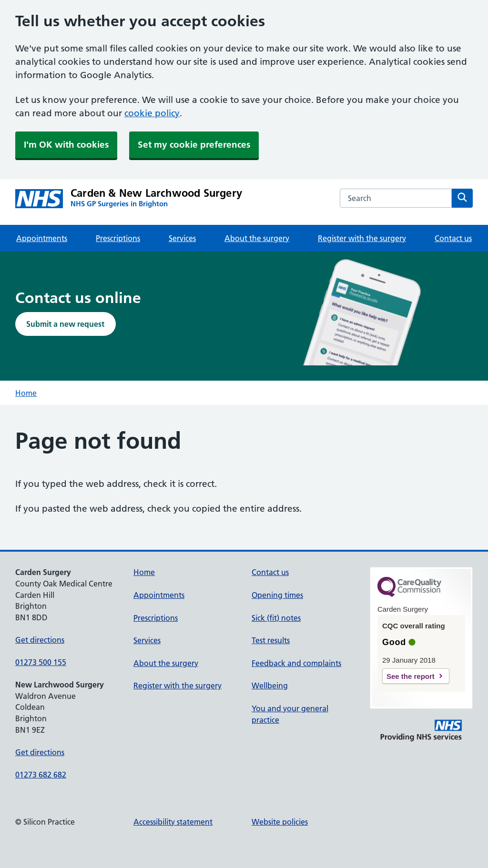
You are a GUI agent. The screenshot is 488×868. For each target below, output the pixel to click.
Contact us (453, 238)
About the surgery (257, 238)
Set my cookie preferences (194, 145)
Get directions (40, 640)
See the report (411, 676)
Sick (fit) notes (276, 618)
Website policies (280, 822)
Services (182, 238)
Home (26, 393)
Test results (271, 640)
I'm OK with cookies (66, 145)
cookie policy (152, 113)
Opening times (277, 595)
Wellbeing (270, 686)
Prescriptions (118, 238)
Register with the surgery (362, 238)
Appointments (42, 238)
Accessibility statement (173, 822)
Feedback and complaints (296, 663)
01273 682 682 (41, 775)
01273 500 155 (41, 662)
